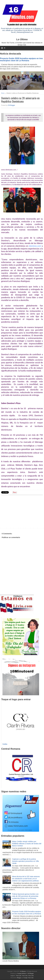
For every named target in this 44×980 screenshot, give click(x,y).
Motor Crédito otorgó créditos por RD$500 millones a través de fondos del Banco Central (27, 844)
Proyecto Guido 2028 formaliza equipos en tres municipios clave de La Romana (21, 59)
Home (3, 93)
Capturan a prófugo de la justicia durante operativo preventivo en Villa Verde (26, 861)
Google (26, 978)
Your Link (19, 976)
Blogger (19, 978)
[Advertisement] (19, 511)
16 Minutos (23, 971)
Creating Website (21, 973)
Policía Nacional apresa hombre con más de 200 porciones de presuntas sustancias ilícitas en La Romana (25, 896)
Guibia (5, 744)
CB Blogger (11, 105)
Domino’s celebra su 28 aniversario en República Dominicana (20, 100)
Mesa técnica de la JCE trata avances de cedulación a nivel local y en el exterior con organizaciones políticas (26, 879)
